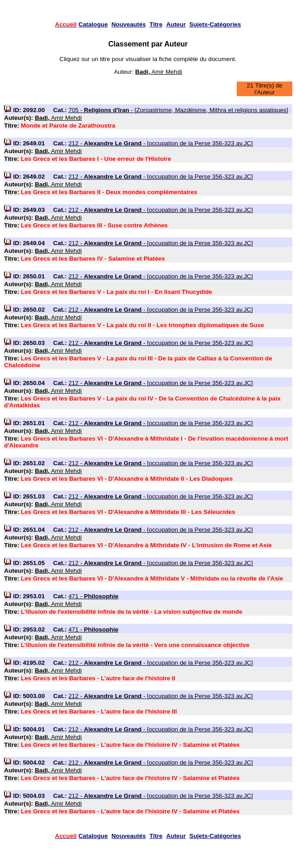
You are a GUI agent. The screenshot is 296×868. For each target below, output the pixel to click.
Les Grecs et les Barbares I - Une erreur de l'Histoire (96, 159)
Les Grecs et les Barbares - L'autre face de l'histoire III (99, 711)
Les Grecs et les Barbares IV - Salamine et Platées (93, 259)
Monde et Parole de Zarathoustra (68, 126)
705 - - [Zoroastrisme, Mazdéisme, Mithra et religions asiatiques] (178, 110)
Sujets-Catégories (215, 24)
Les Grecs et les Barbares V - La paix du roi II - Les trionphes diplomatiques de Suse (143, 325)
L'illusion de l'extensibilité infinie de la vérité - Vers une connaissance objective (135, 645)
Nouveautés (129, 24)
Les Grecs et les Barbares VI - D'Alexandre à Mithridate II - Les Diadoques (127, 479)
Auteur (176, 24)
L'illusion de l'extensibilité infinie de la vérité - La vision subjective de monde (132, 612)
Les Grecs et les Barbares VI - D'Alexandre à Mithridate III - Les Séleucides (128, 512)
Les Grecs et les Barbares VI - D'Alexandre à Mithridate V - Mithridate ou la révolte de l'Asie (152, 578)
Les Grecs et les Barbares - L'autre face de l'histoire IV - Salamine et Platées (130, 745)
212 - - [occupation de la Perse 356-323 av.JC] (161, 143)
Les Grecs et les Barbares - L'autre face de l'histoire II (98, 678)
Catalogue (93, 24)
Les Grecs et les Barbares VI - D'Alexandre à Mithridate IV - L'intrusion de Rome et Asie (146, 545)
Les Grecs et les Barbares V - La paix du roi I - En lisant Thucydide (117, 292)
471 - (93, 596)
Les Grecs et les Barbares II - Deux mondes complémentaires (109, 192)
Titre (156, 24)
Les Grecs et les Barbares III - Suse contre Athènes (94, 225)
